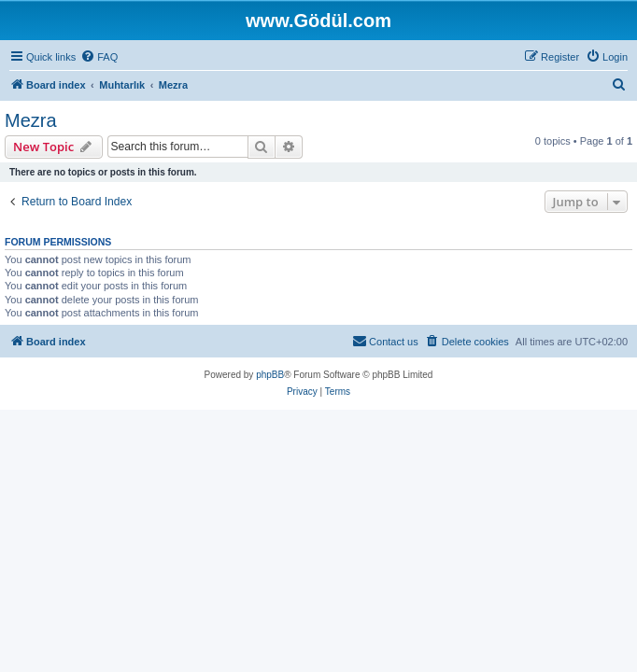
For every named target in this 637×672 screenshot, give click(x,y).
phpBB (270, 375)
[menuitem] (99, 57)
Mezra (31, 120)
